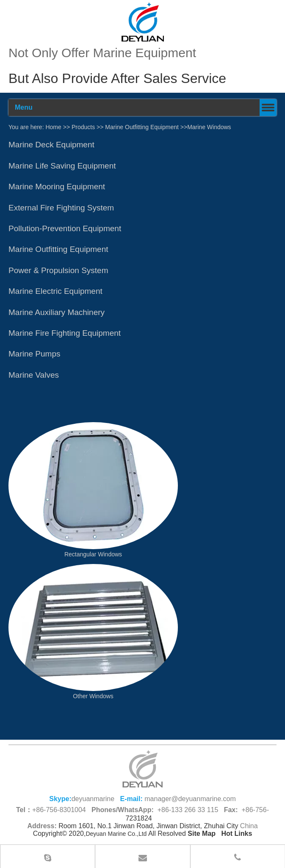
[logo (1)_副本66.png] (143, 769)
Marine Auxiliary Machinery (57, 312)
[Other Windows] (93, 628)
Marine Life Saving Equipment (62, 166)
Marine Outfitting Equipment (142, 127)
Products (83, 127)
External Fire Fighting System (61, 208)
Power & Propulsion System (58, 270)
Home (53, 127)
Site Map (202, 833)
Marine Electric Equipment (55, 291)
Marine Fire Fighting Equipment (65, 333)
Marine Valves (34, 375)
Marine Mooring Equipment (57, 187)
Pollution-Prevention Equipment (65, 228)
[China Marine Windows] (93, 486)
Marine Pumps (35, 354)
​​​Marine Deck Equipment (51, 145)
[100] (143, 22)
